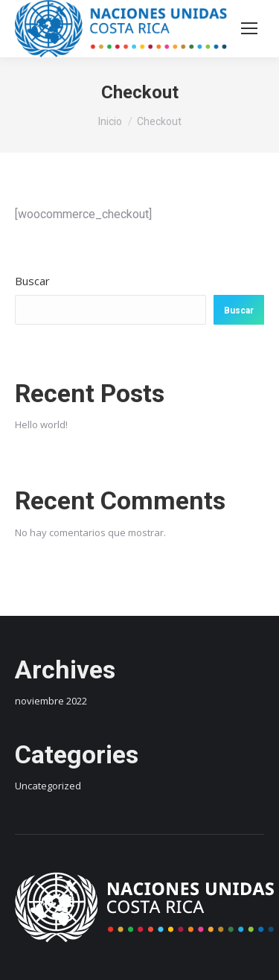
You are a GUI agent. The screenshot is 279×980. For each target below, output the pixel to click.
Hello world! (41, 424)
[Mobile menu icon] (249, 28)
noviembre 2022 (51, 701)
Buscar (32, 281)
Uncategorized (48, 786)
